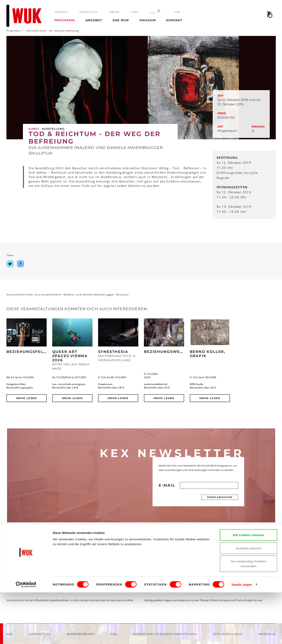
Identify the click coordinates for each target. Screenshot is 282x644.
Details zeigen (242, 636)
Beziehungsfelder (29, 352)
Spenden (61, 12)
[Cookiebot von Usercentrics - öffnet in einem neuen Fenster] (26, 636)
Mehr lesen (27, 398)
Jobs (133, 12)
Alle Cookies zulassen (248, 586)
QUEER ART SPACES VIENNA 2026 (70, 356)
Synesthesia (113, 352)
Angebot (94, 20)
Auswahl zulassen (248, 600)
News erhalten (220, 497)
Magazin (148, 20)
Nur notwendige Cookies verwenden (248, 615)
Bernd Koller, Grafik (208, 354)
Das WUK (121, 20)
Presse (114, 12)
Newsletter (88, 12)
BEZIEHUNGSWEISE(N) (169, 352)
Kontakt (174, 20)
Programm (65, 20)
